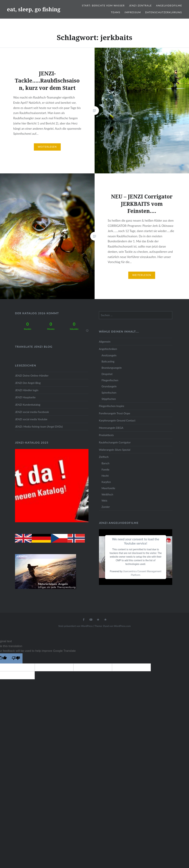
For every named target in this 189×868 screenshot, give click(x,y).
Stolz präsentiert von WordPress (75, 626)
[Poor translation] (16, 658)
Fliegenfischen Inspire (112, 406)
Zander (106, 507)
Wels (104, 501)
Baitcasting (108, 361)
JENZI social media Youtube (31, 419)
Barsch (105, 463)
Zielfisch (104, 457)
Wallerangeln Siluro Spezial (115, 450)
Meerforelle (108, 488)
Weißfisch (107, 494)
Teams (116, 12)
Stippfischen (109, 399)
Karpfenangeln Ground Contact (117, 420)
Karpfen (106, 482)
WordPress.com (122, 626)
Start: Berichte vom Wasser (103, 5)
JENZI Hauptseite (25, 397)
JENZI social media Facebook (32, 412)
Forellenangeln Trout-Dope (115, 413)
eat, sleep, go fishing (34, 9)
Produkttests (106, 435)
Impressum (133, 12)
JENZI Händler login (27, 390)
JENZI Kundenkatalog (28, 405)
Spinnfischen (109, 393)
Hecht (105, 476)
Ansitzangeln (109, 355)
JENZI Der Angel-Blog (28, 383)
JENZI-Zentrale (140, 5)
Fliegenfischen (110, 380)
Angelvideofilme (169, 5)
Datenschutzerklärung (164, 12)
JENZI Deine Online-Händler (32, 376)
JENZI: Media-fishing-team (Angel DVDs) (39, 427)
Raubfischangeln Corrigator (115, 442)
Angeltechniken (108, 349)
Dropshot (107, 374)
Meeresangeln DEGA (111, 428)
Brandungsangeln (112, 368)
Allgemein (105, 342)
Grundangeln (109, 386)
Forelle (105, 470)
